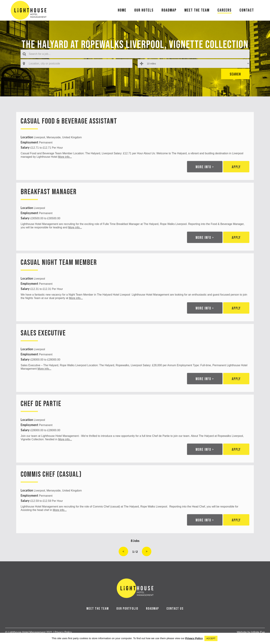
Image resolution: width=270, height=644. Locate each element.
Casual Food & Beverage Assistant (69, 133)
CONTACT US (175, 609)
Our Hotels (144, 10)
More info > (205, 179)
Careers (225, 10)
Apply (236, 179)
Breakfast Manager (49, 204)
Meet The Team (197, 10)
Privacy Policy (194, 638)
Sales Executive (43, 345)
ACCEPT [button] (211, 638)
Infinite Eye (258, 632)
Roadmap (169, 10)
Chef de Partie (41, 416)
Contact (247, 10)
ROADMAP (152, 609)
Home (122, 10)
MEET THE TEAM (98, 609)
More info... (65, 169)
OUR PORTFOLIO (127, 609)
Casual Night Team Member (59, 275)
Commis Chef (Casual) (51, 487)
